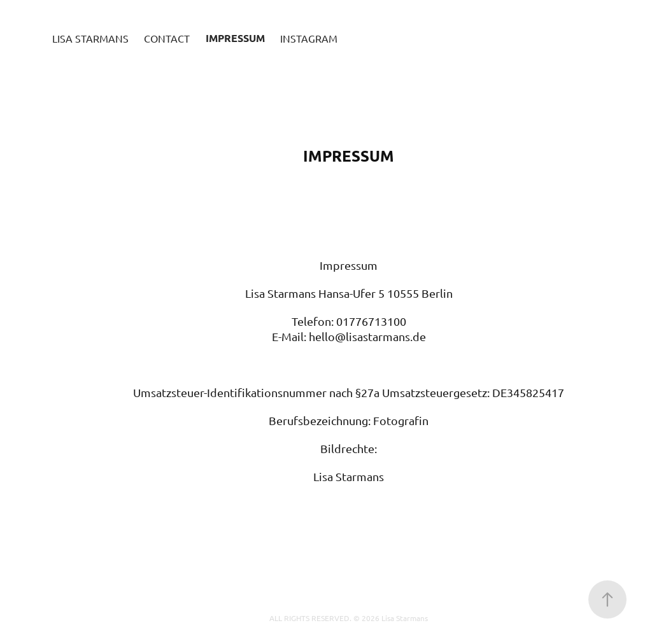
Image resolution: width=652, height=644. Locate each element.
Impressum (235, 38)
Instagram (309, 38)
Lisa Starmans (90, 38)
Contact (167, 38)
